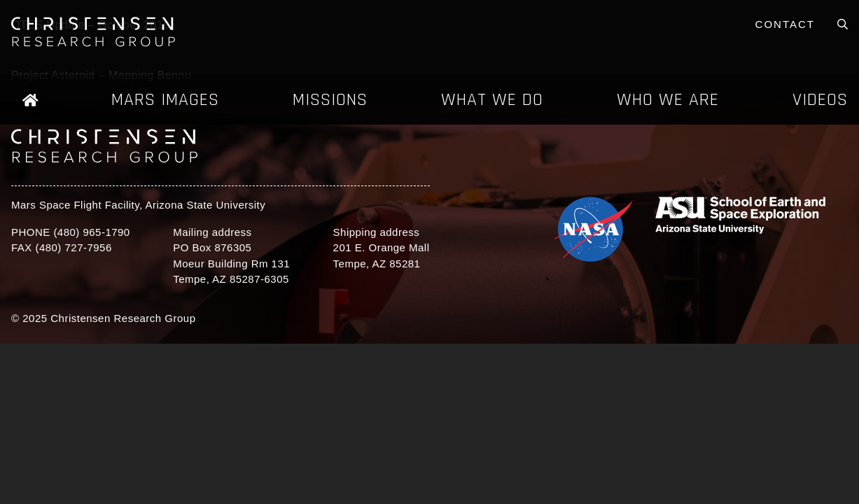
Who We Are (668, 100)
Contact (785, 24)
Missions (330, 100)
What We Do (492, 100)
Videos (820, 100)
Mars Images (165, 100)
